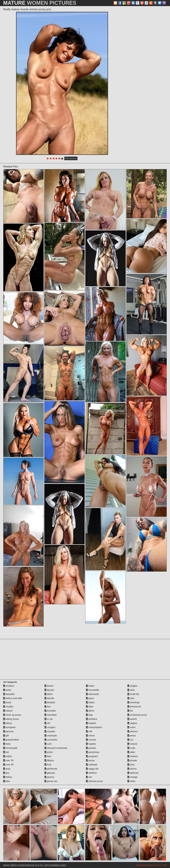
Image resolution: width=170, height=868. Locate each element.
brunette (50, 711)
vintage (133, 777)
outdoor (133, 756)
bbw (7, 781)
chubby (8, 707)
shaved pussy (94, 781)
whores (133, 731)
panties (91, 748)
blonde (49, 698)
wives (132, 736)
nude (131, 748)
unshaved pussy (137, 715)
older (131, 752)
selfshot (91, 773)
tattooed (133, 773)
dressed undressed (56, 748)
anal (7, 769)
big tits (49, 690)
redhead (92, 765)
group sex (51, 781)
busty (7, 702)
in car (49, 719)
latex (90, 707)
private (132, 760)
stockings (134, 702)
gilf (6, 736)
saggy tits (92, 769)
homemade (10, 748)
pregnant (92, 756)
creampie (51, 736)
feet (48, 756)
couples (50, 731)
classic (8, 711)
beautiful (9, 694)
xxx (130, 740)
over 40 (8, 765)
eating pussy (11, 719)
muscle (91, 740)
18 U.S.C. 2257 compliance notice (51, 865)
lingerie (91, 723)
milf (89, 731)
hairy (7, 744)
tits (130, 711)
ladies (90, 702)
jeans (90, 698)
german (8, 731)
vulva (131, 727)
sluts (131, 690)
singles (132, 686)
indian (8, 756)
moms (90, 736)
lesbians (92, 719)
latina (90, 711)
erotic (49, 752)
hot (6, 752)
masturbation (94, 727)
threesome (134, 707)
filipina (49, 760)
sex (89, 777)
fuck (48, 765)
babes (8, 777)
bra (48, 707)
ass (6, 773)
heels (90, 686)
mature (132, 744)
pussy (90, 760)
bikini (48, 694)
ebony (8, 723)
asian (7, 690)
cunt (48, 744)
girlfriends (51, 769)
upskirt (132, 719)
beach (49, 686)
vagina (132, 723)
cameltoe (51, 715)
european (9, 727)
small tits (133, 694)
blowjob (50, 702)
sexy (131, 765)
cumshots (51, 740)
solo (131, 698)
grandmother (11, 740)
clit (47, 723)
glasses (50, 773)
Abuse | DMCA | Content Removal (19, 865)
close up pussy (12, 715)
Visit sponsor (71, 158)
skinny (132, 769)
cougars (50, 727)
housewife (93, 690)
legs (89, 715)
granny (49, 777)
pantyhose (93, 752)
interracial (92, 694)
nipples (91, 744)
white (131, 781)
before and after (13, 698)
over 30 (8, 760)
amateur (9, 686)
